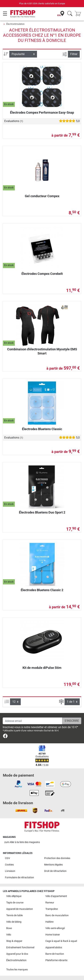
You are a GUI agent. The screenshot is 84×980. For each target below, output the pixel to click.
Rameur (50, 903)
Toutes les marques (17, 970)
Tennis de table (14, 915)
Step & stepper (14, 941)
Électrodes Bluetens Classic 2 (42, 590)
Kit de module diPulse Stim (42, 668)
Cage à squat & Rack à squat (61, 941)
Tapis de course (15, 903)
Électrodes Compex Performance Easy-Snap (42, 112)
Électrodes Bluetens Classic (42, 429)
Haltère (49, 922)
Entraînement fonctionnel (20, 947)
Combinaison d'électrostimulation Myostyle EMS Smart (42, 351)
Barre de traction (55, 954)
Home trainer (53, 935)
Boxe (9, 928)
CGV (8, 858)
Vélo (9, 935)
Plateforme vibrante (56, 960)
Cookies (9, 865)
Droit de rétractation (55, 871)
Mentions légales (53, 865)
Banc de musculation (57, 915)
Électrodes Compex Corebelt (42, 274)
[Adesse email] (33, 721)
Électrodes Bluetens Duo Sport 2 (42, 512)
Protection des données (57, 858)
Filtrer (74, 54)
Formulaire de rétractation (19, 877)
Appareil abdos (54, 947)
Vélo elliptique (14, 896)
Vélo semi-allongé (55, 928)
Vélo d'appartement (56, 896)
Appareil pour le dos (17, 954)
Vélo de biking (14, 922)
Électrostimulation (15, 24)
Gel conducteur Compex (42, 196)
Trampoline (52, 909)
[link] (5, 737)
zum (22, 842)
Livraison (10, 871)
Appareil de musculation (20, 909)
